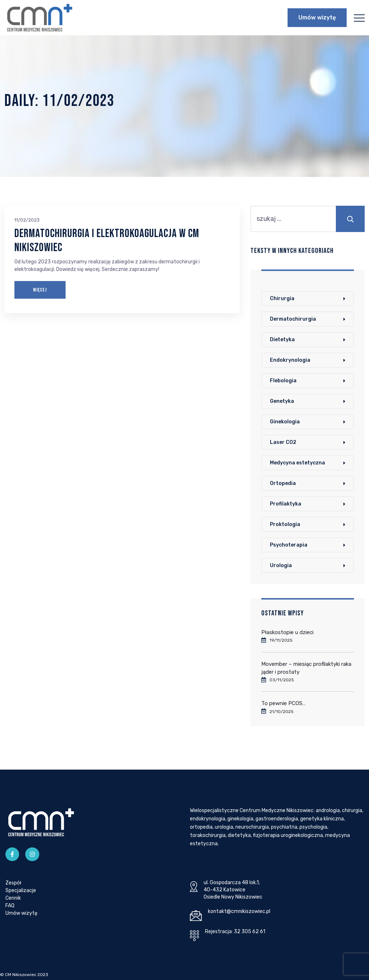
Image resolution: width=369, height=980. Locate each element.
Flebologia (283, 381)
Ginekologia (285, 422)
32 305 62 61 (250, 932)
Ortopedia (283, 483)
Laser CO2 (283, 442)
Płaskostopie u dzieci (287, 632)
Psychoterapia (289, 545)
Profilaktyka (286, 504)
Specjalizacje (21, 890)
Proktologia (285, 524)
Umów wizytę (317, 17)
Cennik (13, 898)
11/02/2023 (27, 220)
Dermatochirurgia (293, 319)
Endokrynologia (290, 360)
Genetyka (282, 401)
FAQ (10, 906)
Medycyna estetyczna (297, 463)
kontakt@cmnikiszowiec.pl (239, 911)
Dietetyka (282, 340)
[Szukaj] (350, 219)
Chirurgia (282, 299)
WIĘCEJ (40, 290)
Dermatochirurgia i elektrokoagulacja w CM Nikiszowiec (107, 240)
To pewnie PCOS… (283, 703)
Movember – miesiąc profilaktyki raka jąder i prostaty (306, 668)
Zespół (13, 883)
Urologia (281, 565)
